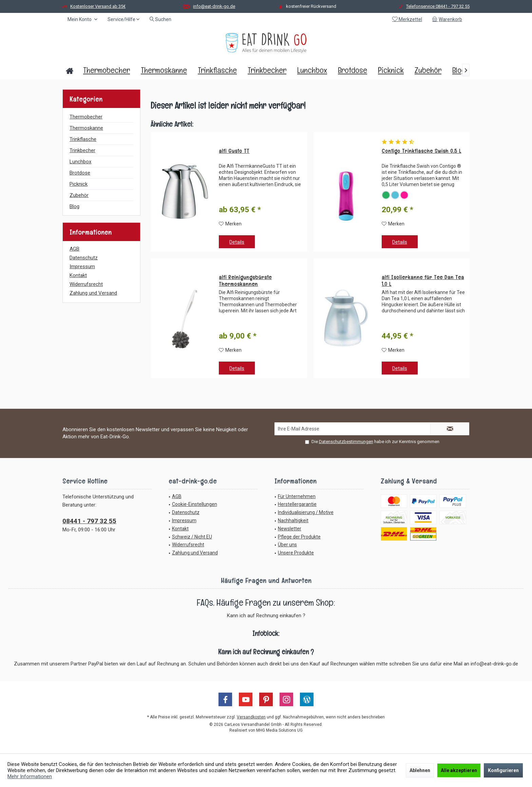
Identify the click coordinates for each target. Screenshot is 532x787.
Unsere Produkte (296, 553)
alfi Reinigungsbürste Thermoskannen (245, 281)
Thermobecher (86, 117)
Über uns (287, 545)
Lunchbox (80, 162)
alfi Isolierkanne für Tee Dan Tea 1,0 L (423, 281)
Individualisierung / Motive (306, 512)
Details (237, 242)
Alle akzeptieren (459, 770)
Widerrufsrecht (86, 284)
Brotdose (80, 173)
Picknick (79, 184)
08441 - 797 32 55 (89, 521)
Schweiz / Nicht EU (192, 537)
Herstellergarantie (297, 504)
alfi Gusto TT (234, 151)
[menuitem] (448, 19)
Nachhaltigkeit (293, 520)
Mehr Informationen (30, 776)
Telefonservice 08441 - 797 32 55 (438, 6)
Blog (74, 206)
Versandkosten (251, 717)
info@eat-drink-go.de (214, 6)
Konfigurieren (503, 770)
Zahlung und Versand (93, 293)
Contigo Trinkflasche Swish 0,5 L (422, 151)
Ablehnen (420, 770)
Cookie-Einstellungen (195, 504)
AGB (74, 249)
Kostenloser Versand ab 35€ (98, 6)
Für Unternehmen (297, 496)
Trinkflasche (83, 139)
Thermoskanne (86, 128)
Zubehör (79, 195)
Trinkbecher (82, 150)
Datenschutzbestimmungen (346, 442)
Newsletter (290, 529)
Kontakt (78, 275)
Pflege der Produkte (299, 537)
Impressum (82, 267)
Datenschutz (84, 258)
